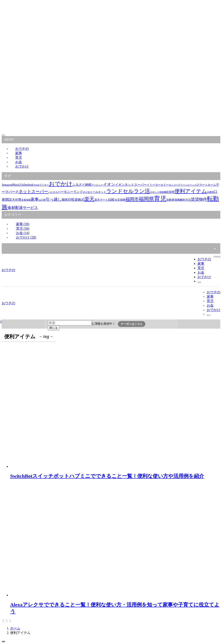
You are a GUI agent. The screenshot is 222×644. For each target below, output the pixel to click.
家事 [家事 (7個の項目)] (35, 199)
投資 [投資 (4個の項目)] (75, 200)
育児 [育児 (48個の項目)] (160, 199)
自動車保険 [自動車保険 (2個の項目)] (173, 200)
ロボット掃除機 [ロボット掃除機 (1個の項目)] (158, 192)
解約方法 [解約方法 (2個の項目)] (185, 200)
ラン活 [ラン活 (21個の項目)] (142, 191)
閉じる (54, 328)
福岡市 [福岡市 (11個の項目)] (132, 199)
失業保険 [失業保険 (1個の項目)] (26, 200)
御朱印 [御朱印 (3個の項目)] (66, 200)
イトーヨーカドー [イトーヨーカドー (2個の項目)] (158, 185)
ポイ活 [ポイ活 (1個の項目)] (86, 192)
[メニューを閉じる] (3, 135)
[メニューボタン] (219, 257)
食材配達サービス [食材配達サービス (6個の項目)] (23, 208)
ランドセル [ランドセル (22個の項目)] (120, 191)
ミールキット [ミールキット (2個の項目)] (98, 192)
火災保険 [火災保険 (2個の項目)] (120, 200)
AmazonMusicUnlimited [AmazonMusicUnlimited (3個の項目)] (17, 185)
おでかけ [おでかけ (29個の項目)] (61, 184)
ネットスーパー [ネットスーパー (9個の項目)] (33, 191)
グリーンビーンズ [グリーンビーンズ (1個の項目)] (187, 185)
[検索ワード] (70, 323)
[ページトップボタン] (3, 641)
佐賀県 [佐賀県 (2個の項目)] (170, 192)
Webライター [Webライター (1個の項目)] (42, 185)
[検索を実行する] (94, 324)
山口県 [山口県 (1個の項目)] (42, 200)
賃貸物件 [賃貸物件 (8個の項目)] (199, 199)
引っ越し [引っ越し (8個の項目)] (54, 199)
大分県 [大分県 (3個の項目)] (17, 200)
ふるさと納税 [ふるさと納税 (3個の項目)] (82, 185)
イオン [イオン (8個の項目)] (109, 184)
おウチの (8, 270)
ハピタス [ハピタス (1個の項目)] (53, 192)
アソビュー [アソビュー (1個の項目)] (97, 185)
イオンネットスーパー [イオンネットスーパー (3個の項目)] (131, 185)
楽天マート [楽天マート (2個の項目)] (101, 200)
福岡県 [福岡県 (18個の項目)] (146, 199)
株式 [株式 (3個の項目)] (81, 200)
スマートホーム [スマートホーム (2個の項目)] (206, 185)
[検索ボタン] (199, 282)
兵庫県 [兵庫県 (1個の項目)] (210, 192)
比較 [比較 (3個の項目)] (111, 200)
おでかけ (22, 166)
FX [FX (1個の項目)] (34, 185)
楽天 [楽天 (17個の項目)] (89, 199)
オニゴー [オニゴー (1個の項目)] (173, 185)
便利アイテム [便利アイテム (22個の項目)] (191, 191)
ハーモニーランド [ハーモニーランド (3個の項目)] (70, 192)
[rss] (219, 248)
